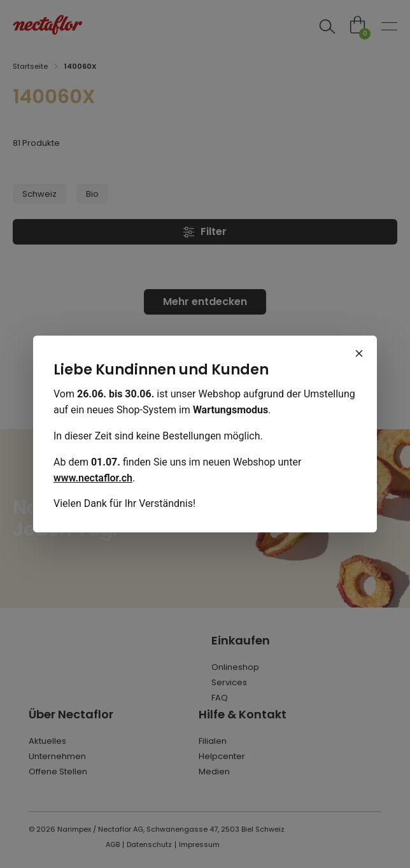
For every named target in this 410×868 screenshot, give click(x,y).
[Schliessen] (359, 353)
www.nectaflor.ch (93, 478)
